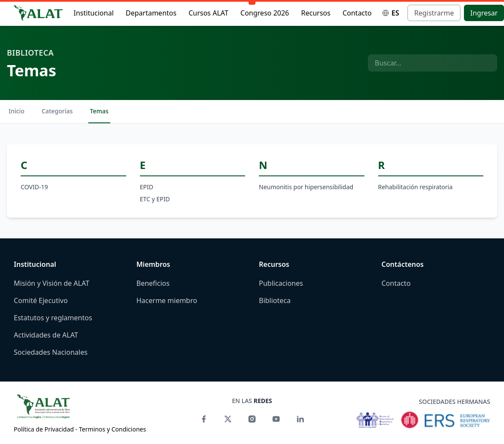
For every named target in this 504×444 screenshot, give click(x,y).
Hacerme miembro (167, 300)
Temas (99, 111)
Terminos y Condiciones (112, 429)
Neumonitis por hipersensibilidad (306, 187)
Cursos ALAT (208, 13)
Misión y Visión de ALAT (51, 283)
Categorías (57, 111)
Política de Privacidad (44, 429)
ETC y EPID (155, 199)
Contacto (357, 13)
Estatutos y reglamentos (53, 318)
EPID (147, 187)
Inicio (17, 111)
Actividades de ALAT (46, 335)
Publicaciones (281, 283)
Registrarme (434, 13)
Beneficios (153, 283)
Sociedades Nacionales (51, 352)
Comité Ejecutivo (41, 300)
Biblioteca (30, 53)
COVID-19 (34, 187)
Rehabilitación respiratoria (415, 187)
